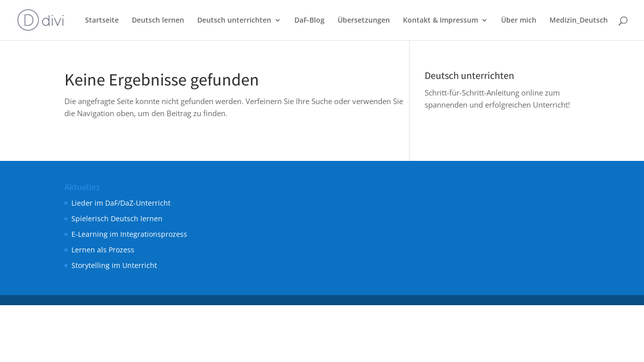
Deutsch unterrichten (234, 21)
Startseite (102, 21)
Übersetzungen (364, 21)
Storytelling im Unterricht (114, 265)
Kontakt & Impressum (440, 21)
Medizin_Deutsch (579, 21)
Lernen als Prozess (103, 250)
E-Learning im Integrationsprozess (129, 234)
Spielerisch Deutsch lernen (117, 218)
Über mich (519, 21)
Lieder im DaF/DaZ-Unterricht (121, 203)
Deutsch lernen (158, 21)
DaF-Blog (309, 21)
